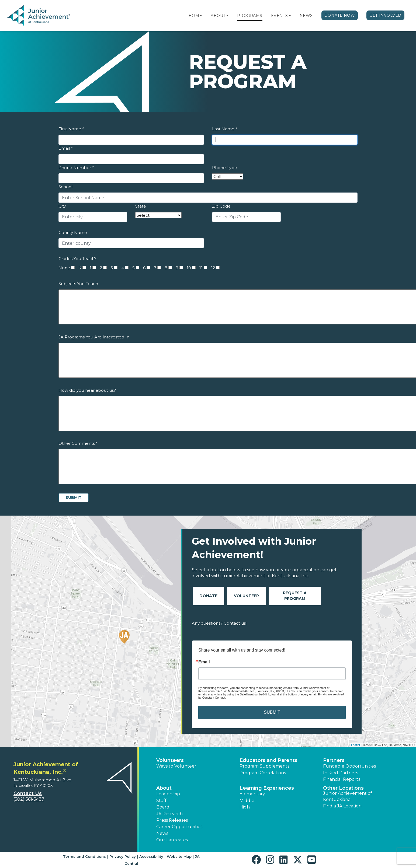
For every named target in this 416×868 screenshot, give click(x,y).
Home (195, 16)
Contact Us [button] (28, 793)
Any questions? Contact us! (219, 623)
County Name (73, 232)
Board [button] (163, 807)
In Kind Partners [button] (341, 773)
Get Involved (385, 15)
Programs (250, 16)
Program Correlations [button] (263, 773)
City (62, 206)
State (141, 206)
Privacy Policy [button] (123, 856)
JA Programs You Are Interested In (94, 337)
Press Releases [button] (172, 820)
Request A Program (295, 596)
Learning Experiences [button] (267, 788)
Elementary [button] (252, 794)
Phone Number (76, 168)
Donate (208, 596)
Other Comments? (78, 443)
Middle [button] (247, 801)
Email (65, 148)
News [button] (162, 833)
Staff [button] (161, 801)
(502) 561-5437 (29, 799)
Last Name (225, 129)
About (218, 16)
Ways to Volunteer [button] (176, 766)
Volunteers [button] (170, 760)
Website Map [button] (179, 856)
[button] (227, 16)
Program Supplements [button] (264, 766)
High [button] (245, 807)
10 (189, 268)
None (64, 268)
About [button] (164, 788)
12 (213, 268)
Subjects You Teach (78, 284)
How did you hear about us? (87, 390)
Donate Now (340, 15)
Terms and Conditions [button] (84, 856)
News (306, 16)
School (65, 187)
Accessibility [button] (151, 856)
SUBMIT (272, 712)
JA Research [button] (169, 814)
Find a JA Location (342, 806)
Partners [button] (334, 760)
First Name (71, 129)
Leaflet (356, 745)
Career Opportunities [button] (179, 827)
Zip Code (221, 206)
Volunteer (246, 596)
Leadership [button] (168, 794)
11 (201, 268)
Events (279, 16)
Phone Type (225, 168)
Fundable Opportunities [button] (349, 766)
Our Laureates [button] (172, 840)
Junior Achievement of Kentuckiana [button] (348, 796)
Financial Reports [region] (342, 779)
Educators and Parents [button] (268, 760)
